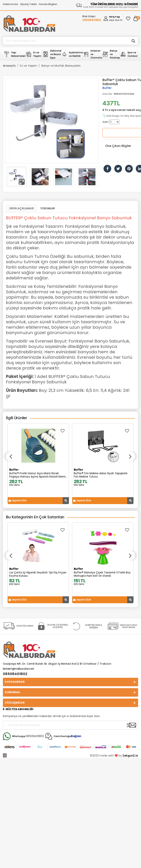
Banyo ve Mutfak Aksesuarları (61, 66)
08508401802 (15, 674)
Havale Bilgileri (48, 4)
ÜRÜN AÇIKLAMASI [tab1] (22, 208)
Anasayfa (9, 66)
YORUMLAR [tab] (48, 208)
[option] (52, 121)
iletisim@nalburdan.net (19, 669)
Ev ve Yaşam (29, 66)
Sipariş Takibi (28, 4)
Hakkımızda (10, 4)
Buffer (107, 88)
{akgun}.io (130, 756)
